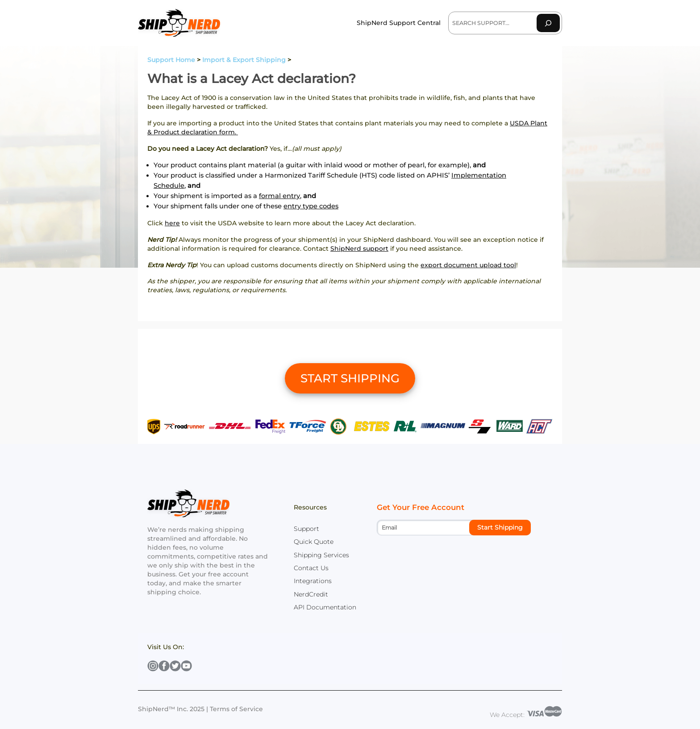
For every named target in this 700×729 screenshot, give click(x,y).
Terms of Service (236, 709)
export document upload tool (468, 265)
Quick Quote (314, 542)
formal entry (279, 196)
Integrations (313, 581)
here (172, 223)
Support (306, 529)
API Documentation (325, 607)
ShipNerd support (359, 249)
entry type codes (311, 206)
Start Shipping (500, 527)
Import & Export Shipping (244, 60)
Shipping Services (321, 555)
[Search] (548, 23)
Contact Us (311, 568)
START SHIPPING (350, 378)
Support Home (171, 60)
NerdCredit (311, 594)
